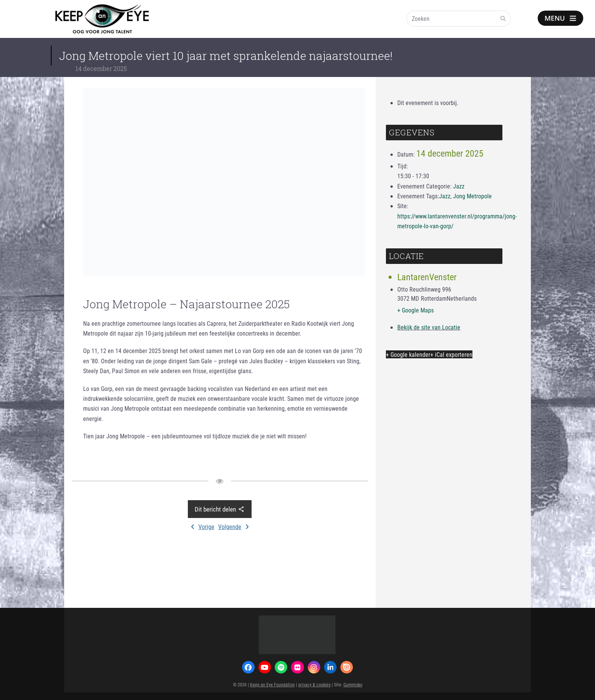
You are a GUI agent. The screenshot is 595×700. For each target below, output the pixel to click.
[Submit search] (503, 19)
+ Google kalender (408, 354)
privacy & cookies (314, 684)
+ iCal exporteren (451, 354)
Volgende (234, 527)
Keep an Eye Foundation (272, 684)
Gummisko (353, 684)
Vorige (203, 527)
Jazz (459, 186)
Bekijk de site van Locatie (429, 327)
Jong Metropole (472, 196)
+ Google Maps (416, 310)
